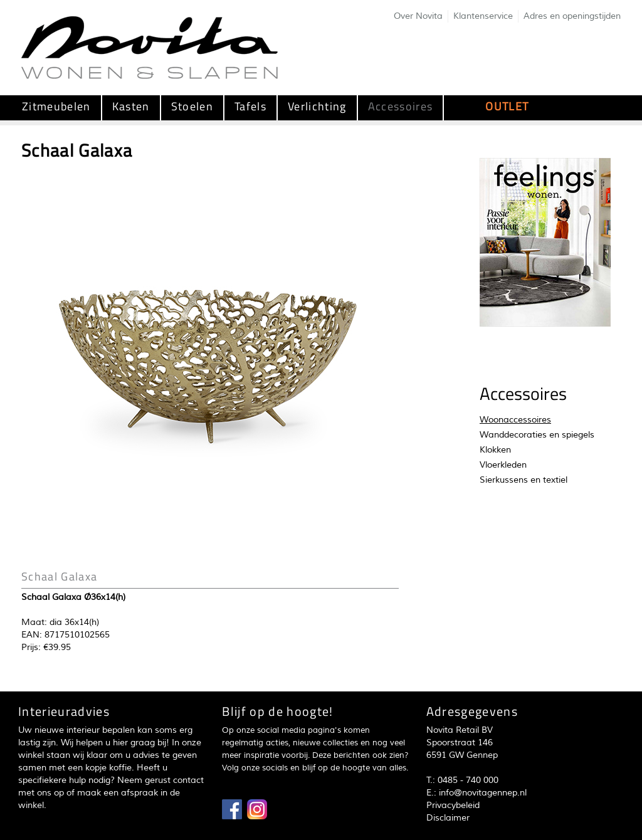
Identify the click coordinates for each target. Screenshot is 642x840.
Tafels (250, 106)
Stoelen (192, 106)
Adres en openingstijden (572, 16)
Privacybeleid (453, 805)
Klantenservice (483, 16)
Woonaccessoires (515, 420)
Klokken (495, 450)
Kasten (131, 106)
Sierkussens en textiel (524, 480)
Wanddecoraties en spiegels (537, 435)
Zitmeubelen (56, 106)
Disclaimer (448, 818)
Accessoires (401, 106)
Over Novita (418, 16)
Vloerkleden (503, 465)
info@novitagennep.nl (483, 793)
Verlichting (317, 106)
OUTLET (507, 106)
